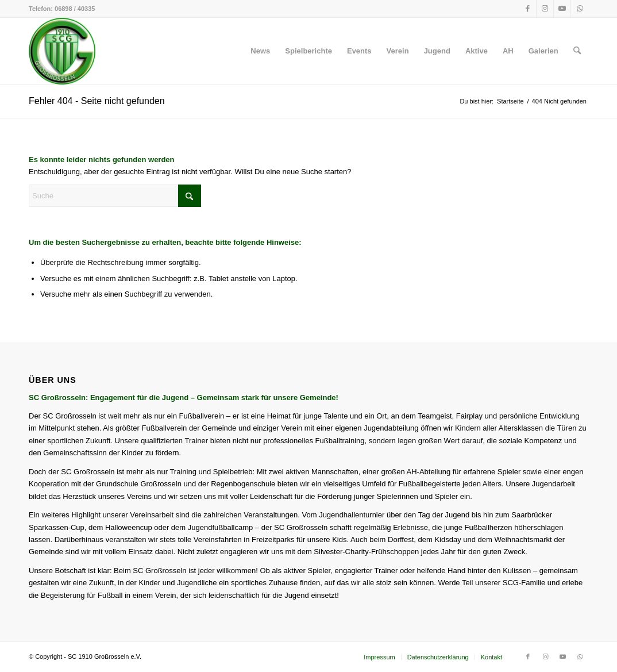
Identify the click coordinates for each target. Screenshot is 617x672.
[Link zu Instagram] (545, 9)
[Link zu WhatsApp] (580, 9)
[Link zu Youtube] (562, 9)
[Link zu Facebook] (528, 9)
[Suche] (577, 51)
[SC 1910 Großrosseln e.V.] (62, 51)
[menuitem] (260, 51)
